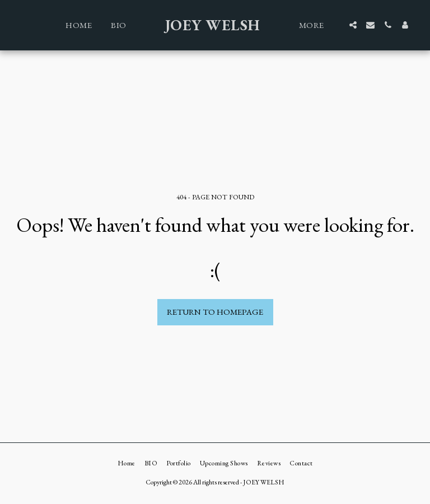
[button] (353, 25)
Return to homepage (215, 312)
